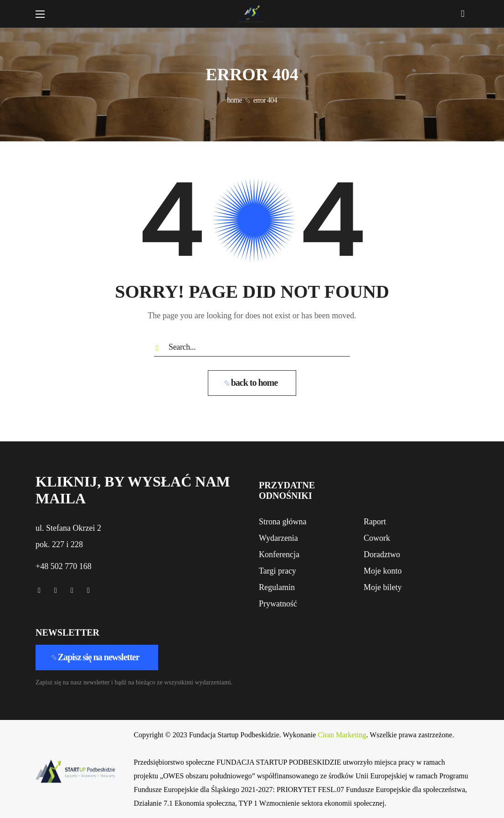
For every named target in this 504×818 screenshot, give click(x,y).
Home (234, 100)
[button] (463, 14)
